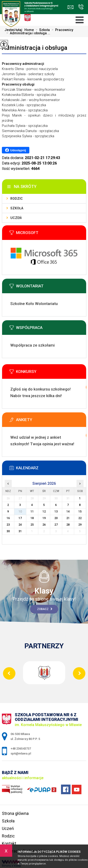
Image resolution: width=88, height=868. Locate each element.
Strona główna (15, 813)
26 (44, 525)
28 (68, 525)
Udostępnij (16, 150)
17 (20, 518)
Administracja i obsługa (35, 48)
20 (56, 518)
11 (32, 512)
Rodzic (17, 199)
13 (56, 512)
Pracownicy (61, 30)
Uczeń (16, 218)
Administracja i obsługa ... (27, 33)
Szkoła (42, 30)
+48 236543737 (81, 7)
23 (8, 525)
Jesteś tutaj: (14, 30)
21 (68, 518)
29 (80, 525)
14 (68, 512)
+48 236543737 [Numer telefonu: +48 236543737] (21, 749)
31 (20, 531)
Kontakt (9, 843)
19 (44, 518)
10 (20, 512)
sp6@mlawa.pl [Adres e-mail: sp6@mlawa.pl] (21, 753)
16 (8, 518)
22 (80, 518)
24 (20, 525)
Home (29, 30)
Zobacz (45, 609)
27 (56, 525)
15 (80, 512)
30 (8, 531)
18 (32, 518)
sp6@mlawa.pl (71, 7)
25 (32, 525)
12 (44, 512)
